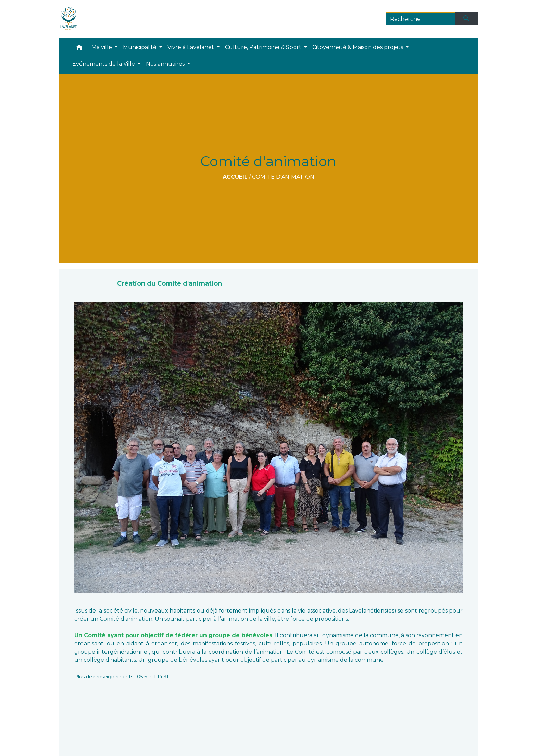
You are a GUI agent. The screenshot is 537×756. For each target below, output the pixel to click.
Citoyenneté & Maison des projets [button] (358, 47)
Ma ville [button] (102, 47)
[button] (79, 49)
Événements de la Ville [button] (104, 64)
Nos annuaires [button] (166, 64)
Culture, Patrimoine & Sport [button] (264, 47)
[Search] (420, 19)
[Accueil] (69, 19)
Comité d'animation (283, 177)
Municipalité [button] (140, 47)
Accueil (235, 177)
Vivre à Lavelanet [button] (191, 47)
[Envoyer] (467, 19)
